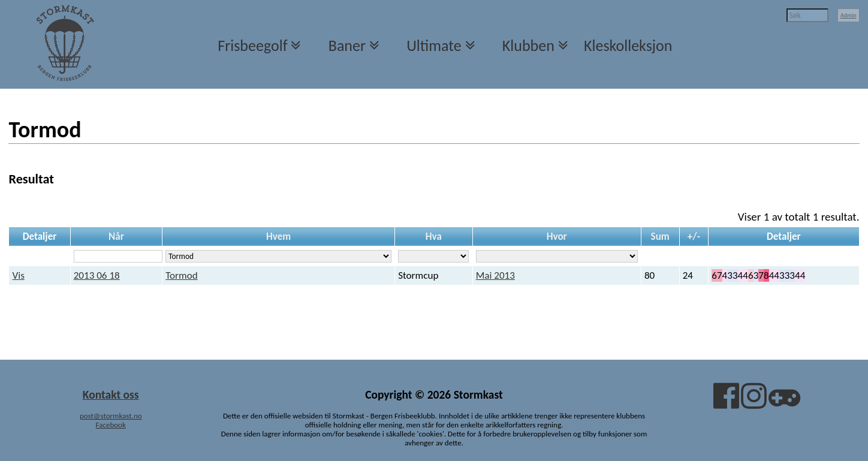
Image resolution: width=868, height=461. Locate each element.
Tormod (181, 275)
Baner (347, 46)
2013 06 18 (97, 275)
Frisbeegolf (252, 46)
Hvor (557, 236)
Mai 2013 (495, 275)
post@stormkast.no (111, 416)
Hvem (278, 236)
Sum (660, 236)
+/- (694, 236)
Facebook (111, 425)
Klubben (528, 46)
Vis (19, 275)
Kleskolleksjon (628, 46)
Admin (849, 15)
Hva (434, 236)
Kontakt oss (111, 394)
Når (116, 236)
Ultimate (434, 46)
